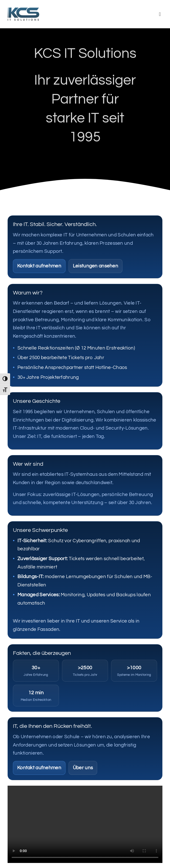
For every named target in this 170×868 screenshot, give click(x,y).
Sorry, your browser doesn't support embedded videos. (85, 824)
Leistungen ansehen (95, 266)
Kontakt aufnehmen (39, 266)
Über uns (83, 768)
